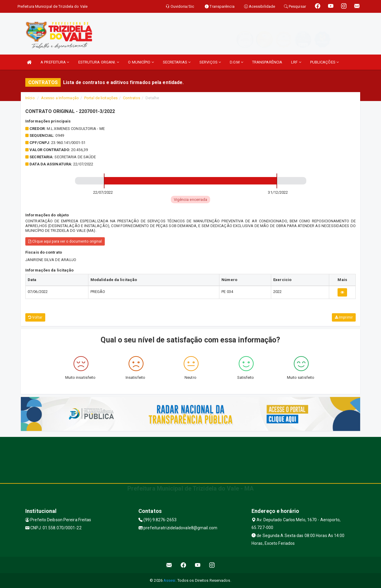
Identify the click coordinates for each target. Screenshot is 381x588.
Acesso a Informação (60, 98)
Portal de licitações (101, 98)
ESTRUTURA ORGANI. (99, 62)
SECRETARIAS (177, 62)
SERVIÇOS (210, 62)
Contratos (132, 98)
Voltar (35, 317)
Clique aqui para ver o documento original (65, 241)
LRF (296, 62)
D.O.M (236, 62)
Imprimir (344, 317)
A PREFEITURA (55, 62)
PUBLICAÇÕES (324, 62)
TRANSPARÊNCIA (267, 62)
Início (30, 98)
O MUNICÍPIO (141, 62)
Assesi (170, 580)
